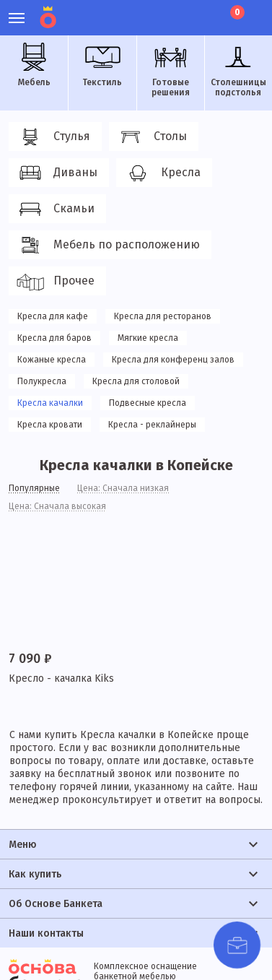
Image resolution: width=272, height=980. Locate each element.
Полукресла (42, 381)
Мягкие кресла (148, 338)
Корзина (236, 12)
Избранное (181, 11)
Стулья (53, 137)
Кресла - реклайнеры (152, 425)
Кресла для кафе (53, 316)
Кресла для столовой (136, 381)
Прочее (55, 282)
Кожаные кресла (52, 360)
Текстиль (102, 65)
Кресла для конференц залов (173, 360)
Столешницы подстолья (238, 70)
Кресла (162, 173)
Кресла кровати (50, 425)
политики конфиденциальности (117, 934)
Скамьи (55, 209)
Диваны (57, 173)
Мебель (34, 65)
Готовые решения (170, 70)
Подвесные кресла (148, 403)
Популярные (34, 488)
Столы (152, 137)
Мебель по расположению (108, 246)
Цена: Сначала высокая (57, 506)
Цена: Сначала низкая (123, 488)
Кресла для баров (54, 338)
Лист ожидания (206, 11)
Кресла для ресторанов (163, 316)
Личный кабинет (157, 11)
